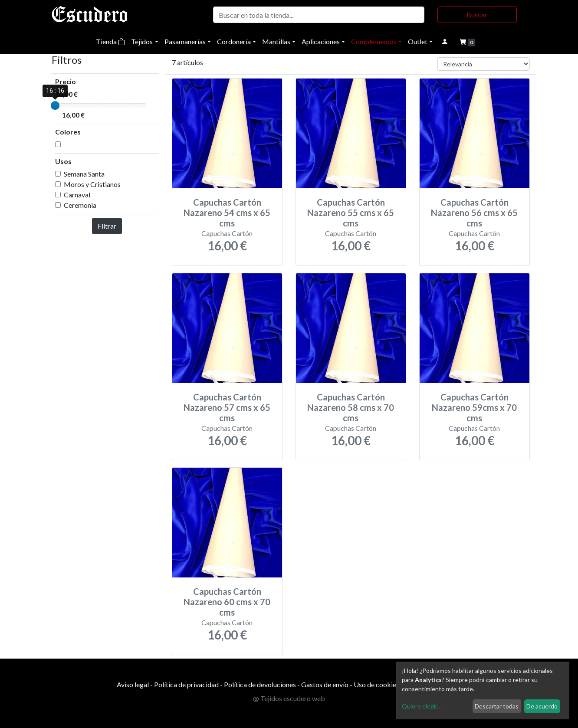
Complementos (374, 41)
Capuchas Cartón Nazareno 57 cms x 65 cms (227, 407)
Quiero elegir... (421, 706)
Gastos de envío (325, 684)
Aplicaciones (321, 41)
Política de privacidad (186, 684)
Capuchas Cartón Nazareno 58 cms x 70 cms (351, 407)
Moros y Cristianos (92, 184)
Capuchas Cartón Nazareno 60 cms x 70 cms (227, 602)
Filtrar (107, 226)
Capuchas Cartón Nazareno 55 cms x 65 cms (351, 213)
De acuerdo (542, 706)
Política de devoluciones (260, 684)
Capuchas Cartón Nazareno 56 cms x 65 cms (474, 213)
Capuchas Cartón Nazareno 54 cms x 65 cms (227, 213)
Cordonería (234, 41)
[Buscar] (319, 15)
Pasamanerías (185, 41)
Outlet (418, 41)
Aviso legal (133, 684)
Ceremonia (80, 205)
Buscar (477, 15)
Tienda (110, 41)
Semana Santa (84, 174)
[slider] (55, 105)
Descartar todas (497, 706)
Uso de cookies (376, 684)
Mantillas (276, 41)
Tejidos (142, 41)
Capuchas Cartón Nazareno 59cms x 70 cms (474, 407)
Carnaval (77, 195)
